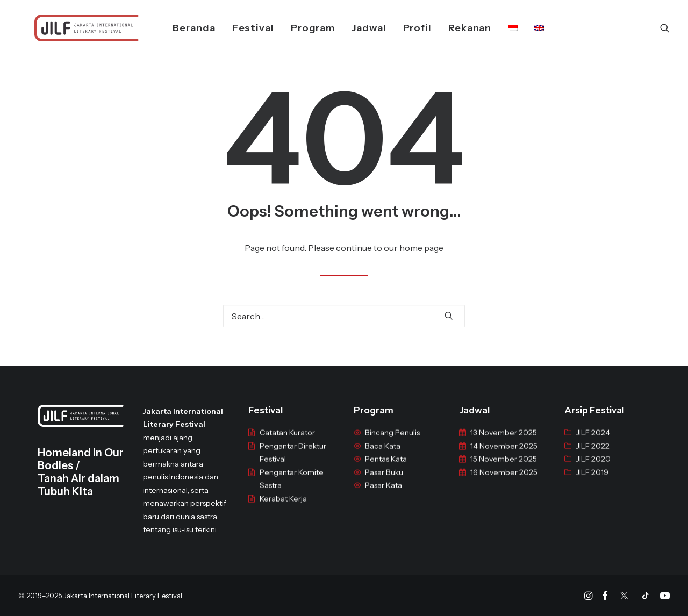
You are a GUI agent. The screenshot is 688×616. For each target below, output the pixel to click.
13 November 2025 (504, 441)
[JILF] (70, 28)
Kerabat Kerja (283, 507)
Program (298, 28)
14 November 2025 (504, 454)
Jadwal (354, 28)
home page (421, 248)
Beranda (180, 28)
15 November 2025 (504, 467)
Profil (403, 28)
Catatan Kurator (287, 441)
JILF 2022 (593, 454)
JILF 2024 (593, 441)
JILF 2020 (593, 467)
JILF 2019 (592, 481)
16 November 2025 (504, 481)
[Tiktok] (646, 597)
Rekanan (455, 28)
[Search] (665, 28)
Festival (239, 28)
